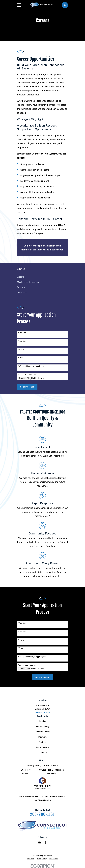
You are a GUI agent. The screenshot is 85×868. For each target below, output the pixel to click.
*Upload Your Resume (27, 375)
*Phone (21, 350)
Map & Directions (42, 712)
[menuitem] (43, 277)
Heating (42, 721)
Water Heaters (42, 747)
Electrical (42, 742)
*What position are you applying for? (32, 366)
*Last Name (23, 341)
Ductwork (42, 737)
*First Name (23, 333)
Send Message (27, 387)
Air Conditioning (42, 727)
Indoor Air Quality (42, 732)
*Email (21, 358)
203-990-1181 (42, 814)
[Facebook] (45, 842)
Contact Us (42, 753)
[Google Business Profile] (40, 842)
